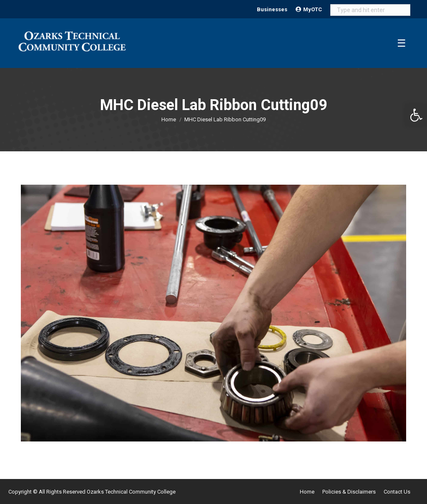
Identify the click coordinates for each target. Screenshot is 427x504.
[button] (416, 115)
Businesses (272, 9)
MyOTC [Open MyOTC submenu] (309, 9)
